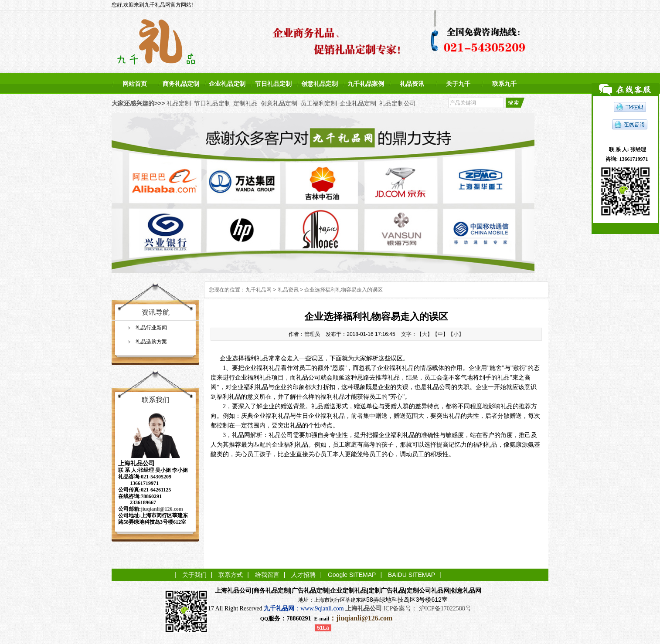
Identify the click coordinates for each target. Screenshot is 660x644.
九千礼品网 (259, 290)
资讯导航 (156, 312)
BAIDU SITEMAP (412, 575)
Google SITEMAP (352, 575)
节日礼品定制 (273, 84)
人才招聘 (303, 575)
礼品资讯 (412, 84)
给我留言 (267, 575)
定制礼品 (245, 103)
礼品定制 (179, 103)
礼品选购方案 (151, 342)
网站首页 (135, 84)
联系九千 (504, 84)
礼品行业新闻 (151, 328)
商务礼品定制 (181, 84)
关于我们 (194, 575)
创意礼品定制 (320, 84)
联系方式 (231, 575)
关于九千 (458, 84)
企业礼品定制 (227, 84)
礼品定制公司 (398, 103)
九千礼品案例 (366, 84)
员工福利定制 (319, 103)
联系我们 (156, 400)
